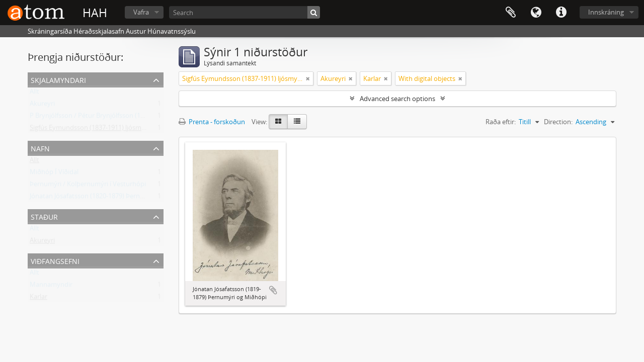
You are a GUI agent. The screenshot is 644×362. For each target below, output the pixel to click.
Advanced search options (397, 99)
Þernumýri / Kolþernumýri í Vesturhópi (88, 186)
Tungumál (536, 13)
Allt (34, 94)
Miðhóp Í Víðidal (54, 174)
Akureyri (42, 106)
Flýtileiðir (561, 13)
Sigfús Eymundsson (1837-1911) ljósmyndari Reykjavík (110, 130)
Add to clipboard (273, 290)
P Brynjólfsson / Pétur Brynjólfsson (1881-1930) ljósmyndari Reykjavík (133, 118)
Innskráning (606, 12)
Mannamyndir (51, 287)
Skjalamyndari (58, 79)
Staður (44, 216)
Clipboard (511, 13)
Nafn (40, 148)
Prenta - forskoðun (212, 122)
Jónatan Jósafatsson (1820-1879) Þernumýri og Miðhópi (111, 198)
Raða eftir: (501, 122)
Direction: (558, 122)
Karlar (38, 299)
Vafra (141, 12)
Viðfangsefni (55, 260)
